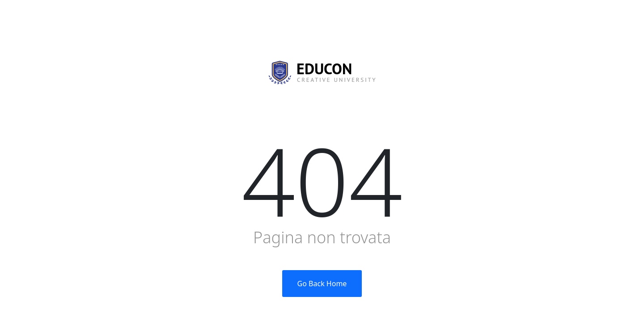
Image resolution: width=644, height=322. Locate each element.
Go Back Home (322, 284)
